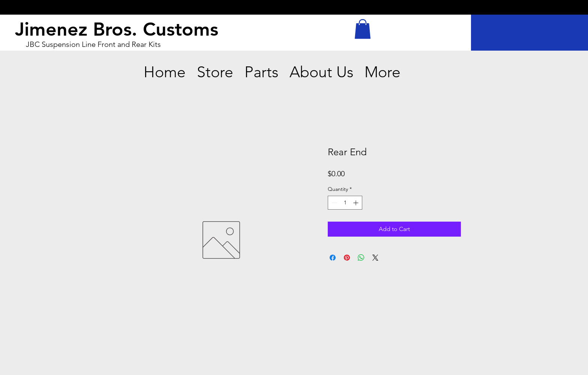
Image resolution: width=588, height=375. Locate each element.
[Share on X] (375, 258)
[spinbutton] (345, 203)
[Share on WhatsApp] (361, 258)
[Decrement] (334, 203)
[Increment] (356, 203)
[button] (363, 29)
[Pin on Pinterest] (347, 258)
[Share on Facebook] (333, 258)
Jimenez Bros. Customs (117, 29)
